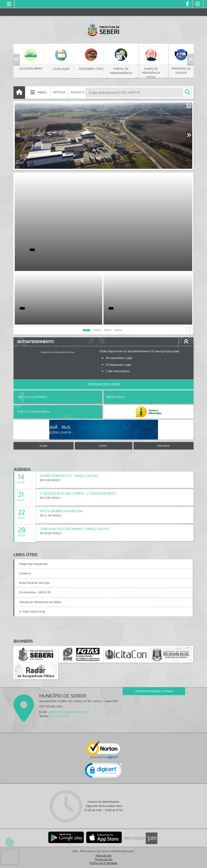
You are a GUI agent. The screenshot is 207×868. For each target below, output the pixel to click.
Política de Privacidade (103, 863)
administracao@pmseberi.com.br (69, 712)
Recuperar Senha (65, 352)
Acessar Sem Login (103, 384)
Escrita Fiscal (116, 397)
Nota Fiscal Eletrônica (32, 397)
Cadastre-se (47, 352)
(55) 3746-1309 (60, 716)
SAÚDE (43, 446)
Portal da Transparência (34, 412)
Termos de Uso (104, 859)
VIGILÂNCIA (163, 446)
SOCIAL (103, 446)
